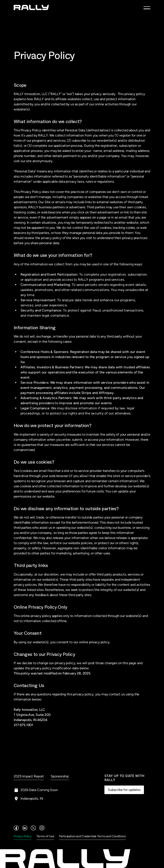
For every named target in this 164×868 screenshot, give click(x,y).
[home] (31, 7)
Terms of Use (45, 836)
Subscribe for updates (124, 790)
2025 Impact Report (29, 776)
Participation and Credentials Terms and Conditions (92, 836)
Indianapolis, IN (32, 798)
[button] (147, 8)
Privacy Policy (23, 836)
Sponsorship (60, 776)
